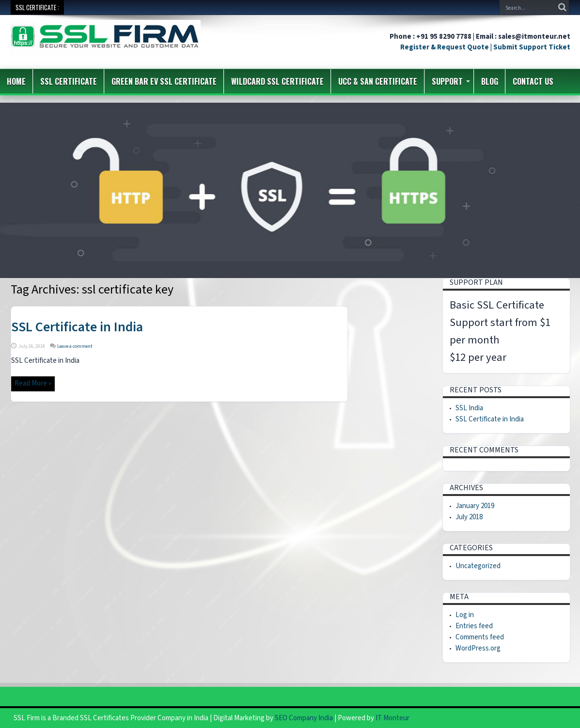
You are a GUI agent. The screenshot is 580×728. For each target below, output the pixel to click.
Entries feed (474, 626)
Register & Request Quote (445, 47)
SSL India (469, 408)
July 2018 (469, 517)
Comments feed (480, 637)
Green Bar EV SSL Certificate (164, 81)
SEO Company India (304, 718)
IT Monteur (392, 718)
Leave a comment (75, 346)
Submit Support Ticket (532, 47)
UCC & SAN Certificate (378, 81)
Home (16, 81)
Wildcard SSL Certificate (277, 81)
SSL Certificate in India (77, 327)
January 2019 (475, 506)
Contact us (533, 81)
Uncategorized (478, 566)
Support (451, 81)
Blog (490, 81)
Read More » (33, 383)
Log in (465, 615)
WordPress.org (478, 648)
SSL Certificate (69, 81)
